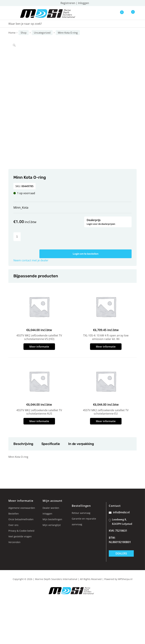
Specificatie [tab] (51, 444)
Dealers (121, 553)
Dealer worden (51, 508)
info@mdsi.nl (119, 512)
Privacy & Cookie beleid (21, 531)
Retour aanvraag (81, 513)
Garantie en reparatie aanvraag (84, 521)
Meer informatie (39, 347)
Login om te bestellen (85, 254)
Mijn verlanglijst (52, 525)
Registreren (68, 3)
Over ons (13, 525)
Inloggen (84, 3)
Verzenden (14, 542)
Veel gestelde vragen (20, 536)
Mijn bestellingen (52, 519)
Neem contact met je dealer (31, 260)
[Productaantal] (17, 237)
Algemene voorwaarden (22, 508)
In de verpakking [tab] (81, 444)
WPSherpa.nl (125, 579)
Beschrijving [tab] (23, 444)
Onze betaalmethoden (21, 519)
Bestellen (14, 514)
